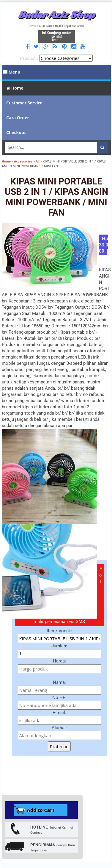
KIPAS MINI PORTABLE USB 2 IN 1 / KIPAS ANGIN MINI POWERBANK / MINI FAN (56, 197)
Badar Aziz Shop (56, 14)
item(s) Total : (56, 36)
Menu (12, 72)
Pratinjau (59, 746)
